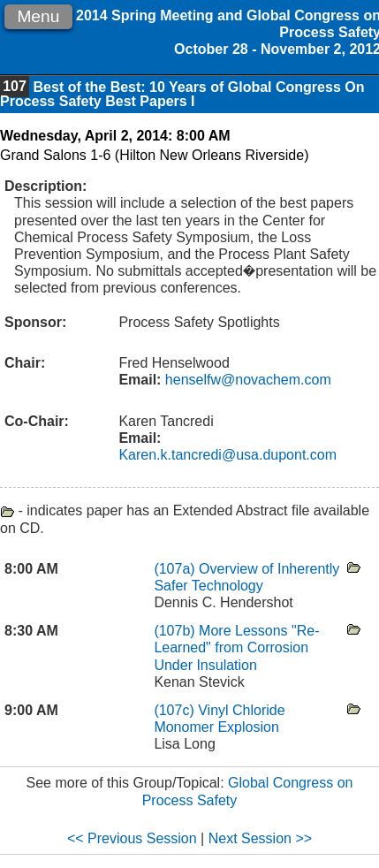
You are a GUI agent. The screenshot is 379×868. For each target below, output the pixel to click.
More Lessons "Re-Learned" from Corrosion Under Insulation (236, 647)
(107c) (176, 710)
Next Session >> (260, 838)
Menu (38, 16)
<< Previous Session (132, 838)
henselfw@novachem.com (246, 380)
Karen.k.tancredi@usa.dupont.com (227, 455)
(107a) (176, 569)
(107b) (176, 631)
